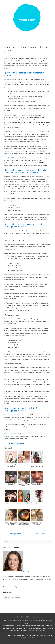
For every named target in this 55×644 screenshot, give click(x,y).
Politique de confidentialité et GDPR (14, 621)
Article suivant (41, 534)
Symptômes (8, 53)
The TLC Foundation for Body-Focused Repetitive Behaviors (25, 158)
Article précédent (14, 534)
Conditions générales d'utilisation (36, 621)
